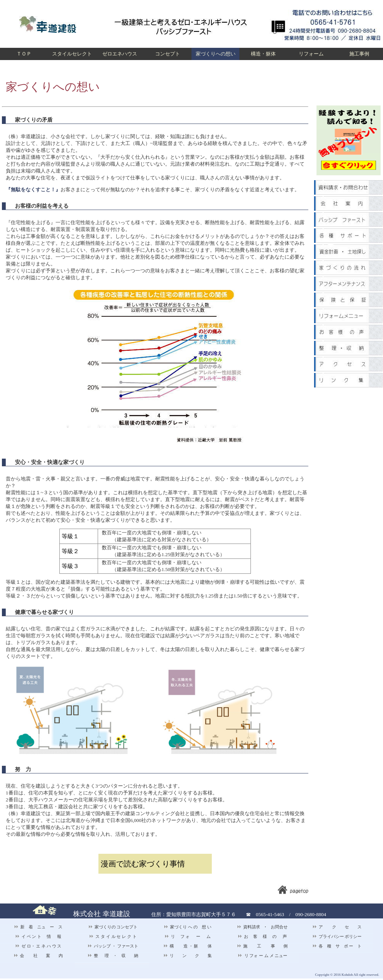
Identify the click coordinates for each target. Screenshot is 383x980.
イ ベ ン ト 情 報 (38, 936)
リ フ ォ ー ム (188, 936)
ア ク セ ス (337, 927)
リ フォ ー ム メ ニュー (263, 956)
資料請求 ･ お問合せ (262, 927)
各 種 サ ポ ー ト (337, 946)
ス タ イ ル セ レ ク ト (113, 936)
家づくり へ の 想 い (187, 927)
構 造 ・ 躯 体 (188, 946)
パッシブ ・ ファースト (113, 946)
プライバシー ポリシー (337, 936)
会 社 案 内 (38, 956)
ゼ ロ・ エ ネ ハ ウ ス (38, 946)
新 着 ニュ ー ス (38, 927)
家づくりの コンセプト (113, 927)
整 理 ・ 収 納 (113, 956)
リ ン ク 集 (188, 956)
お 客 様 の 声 (263, 936)
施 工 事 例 (262, 946)
